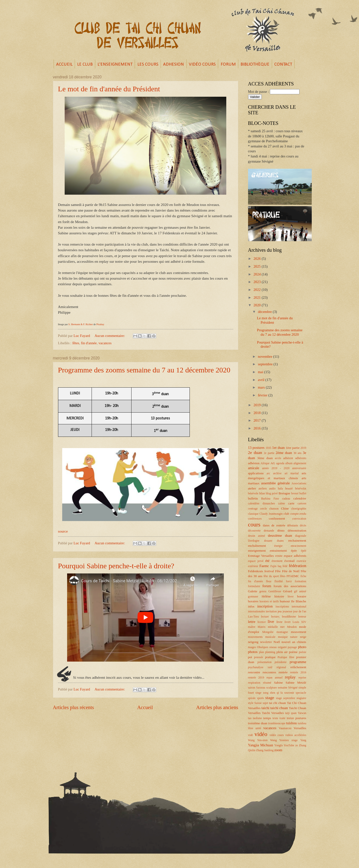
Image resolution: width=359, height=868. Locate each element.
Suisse (258, 703)
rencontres (269, 672)
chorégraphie (299, 509)
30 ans (297, 453)
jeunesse (287, 612)
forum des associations (290, 586)
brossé (295, 493)
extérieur (253, 566)
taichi (265, 708)
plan (261, 652)
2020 (257, 305)
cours (254, 524)
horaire (302, 596)
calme (281, 504)
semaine (282, 688)
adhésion (254, 463)
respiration (254, 683)
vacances (105, 343)
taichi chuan (279, 708)
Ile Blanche (299, 601)
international (299, 607)
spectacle (301, 693)
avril (262, 380)
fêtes (76, 343)
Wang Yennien (279, 740)
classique (253, 514)
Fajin (273, 566)
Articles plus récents (73, 707)
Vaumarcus (285, 728)
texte (275, 718)
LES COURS (148, 65)
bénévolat (301, 489)
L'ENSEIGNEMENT (115, 65)
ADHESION (174, 65)
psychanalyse (256, 667)
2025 (257, 266)
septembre (266, 364)
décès (303, 526)
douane (268, 541)
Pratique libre (286, 657)
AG (273, 463)
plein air (282, 652)
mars (262, 387)
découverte (254, 531)
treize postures (296, 718)
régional (281, 667)
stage (270, 698)
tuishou (291, 723)
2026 (257, 259)
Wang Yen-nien (258, 740)
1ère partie (293, 448)
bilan (262, 493)
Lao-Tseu (253, 617)
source (63, 531)
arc (268, 473)
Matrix (262, 627)
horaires (253, 601)
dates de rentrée (274, 525)
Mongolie (268, 632)
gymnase (253, 597)
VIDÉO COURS (202, 65)
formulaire (254, 586)
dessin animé (257, 536)
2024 (257, 274)
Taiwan (302, 713)
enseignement (257, 551)
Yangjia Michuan (261, 745)
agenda (280, 463)
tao (250, 718)
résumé (267, 683)
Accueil (145, 707)
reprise (302, 678)
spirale (252, 698)
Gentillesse (275, 591)
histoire (279, 596)
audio (272, 489)
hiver (291, 597)
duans (280, 541)
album (289, 463)
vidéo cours (277, 735)
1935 (268, 448)
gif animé (300, 591)
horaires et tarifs (269, 601)
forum (267, 586)
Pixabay (100, 324)
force (289, 581)
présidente (281, 662)
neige (303, 637)
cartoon (302, 504)
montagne (282, 632)
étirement (277, 561)
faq (280, 566)
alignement (300, 463)
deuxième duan (280, 535)
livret (288, 622)
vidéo (261, 734)
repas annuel (275, 678)
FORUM (228, 65)
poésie (302, 652)
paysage (292, 647)
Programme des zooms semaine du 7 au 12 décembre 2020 (144, 370)
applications (256, 473)
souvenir (289, 693)
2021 (257, 297)
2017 (257, 420)
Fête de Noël (291, 571)
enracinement (298, 546)
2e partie (269, 453)
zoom (278, 750)
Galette (253, 591)
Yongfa (278, 745)
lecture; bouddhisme (284, 617)
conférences (255, 519)
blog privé (272, 493)
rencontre (254, 672)
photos (253, 652)
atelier (252, 488)
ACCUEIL (64, 65)
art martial (292, 473)
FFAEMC (293, 576)
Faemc (264, 566)
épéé (304, 551)
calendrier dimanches (262, 504)
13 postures (256, 448)
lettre (252, 622)
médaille (273, 627)
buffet (303, 493)
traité (282, 718)
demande (269, 531)
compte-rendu (298, 514)
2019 (257, 405)
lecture (265, 617)
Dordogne (254, 541)
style (251, 703)
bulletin (253, 498)
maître (252, 627)
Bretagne (284, 493)
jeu (280, 611)
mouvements (255, 637)
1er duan (278, 448)
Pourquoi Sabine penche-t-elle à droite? (116, 566)
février (263, 395)
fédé (285, 566)
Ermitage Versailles (261, 556)
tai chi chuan (277, 703)
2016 (257, 428)
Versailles (300, 728)
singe (258, 693)
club (286, 514)
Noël (277, 642)
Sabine (278, 683)
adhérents (301, 458)
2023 (257, 282)
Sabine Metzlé (296, 683)
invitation (271, 612)
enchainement (297, 541)
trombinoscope (277, 723)
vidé (251, 735)
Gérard (288, 591)
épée (294, 551)
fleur (269, 581)
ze (297, 745)
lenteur (302, 617)
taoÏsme (257, 718)
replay (290, 677)
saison (252, 688)
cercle (263, 509)
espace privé (256, 561)
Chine (285, 508)
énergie (278, 546)
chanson (274, 509)
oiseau (273, 647)
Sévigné (293, 688)
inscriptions (282, 607)
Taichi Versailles (273, 713)
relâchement (298, 667)
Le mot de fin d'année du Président (109, 89)
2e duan (255, 452)
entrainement (278, 551)
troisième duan (258, 723)
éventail (289, 561)
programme (298, 662)
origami (282, 647)
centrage (253, 509)
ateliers (263, 489)
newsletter (266, 642)
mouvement (299, 632)
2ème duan (284, 453)
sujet (265, 703)
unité (258, 728)
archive (277, 473)
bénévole (253, 493)
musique (283, 637)
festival (269, 571)
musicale (270, 637)
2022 (257, 290)
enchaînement (257, 546)
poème (293, 652)
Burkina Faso (270, 499)
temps (267, 718)
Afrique (265, 463)
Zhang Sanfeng (265, 750)
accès (278, 458)
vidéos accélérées (296, 735)
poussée (258, 657)
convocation (299, 519)
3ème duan (265, 458)
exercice (301, 561)
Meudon (292, 627)
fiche (303, 576)
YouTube (289, 745)
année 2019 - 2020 (276, 468)
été (268, 561)
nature (294, 637)
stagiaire (301, 698)
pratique (270, 657)
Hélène (266, 596)
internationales (257, 612)
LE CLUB (85, 65)
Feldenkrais (256, 571)
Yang (303, 740)
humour (285, 601)
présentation (264, 662)
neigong (253, 642)
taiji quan (291, 713)
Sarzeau (261, 688)
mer (282, 627)
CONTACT (283, 65)
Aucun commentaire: (110, 336)
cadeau (286, 499)
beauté (289, 489)
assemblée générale (275, 483)
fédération (298, 566)
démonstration (297, 530)
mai (261, 372)
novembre (266, 357)
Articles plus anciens (217, 707)
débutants (293, 526)
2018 (257, 413)
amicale (254, 468)
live (271, 621)
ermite (279, 556)
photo (302, 647)
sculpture (271, 688)
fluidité (279, 581)
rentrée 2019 (256, 678)
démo (281, 530)
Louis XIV (299, 622)
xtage (294, 740)
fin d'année (89, 343)
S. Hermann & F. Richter (81, 324)
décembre (265, 312)
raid (270, 667)
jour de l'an (300, 612)
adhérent (288, 458)
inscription (265, 606)
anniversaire (299, 468)
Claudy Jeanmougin (271, 514)
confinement (277, 518)
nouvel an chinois (294, 642)
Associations (299, 483)
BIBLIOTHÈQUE (255, 65)
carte (291, 503)
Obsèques (263, 647)
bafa (280, 489)
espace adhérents (295, 556)
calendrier (300, 498)
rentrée (283, 672)
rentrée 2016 (298, 672)
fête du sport (271, 576)
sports (261, 698)
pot (250, 657)
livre (279, 622)
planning (270, 652)
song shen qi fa (273, 693)
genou (263, 591)
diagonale (301, 536)
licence (262, 622)
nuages (252, 647)
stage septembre (286, 698)
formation (300, 581)
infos (251, 606)
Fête (278, 571)
